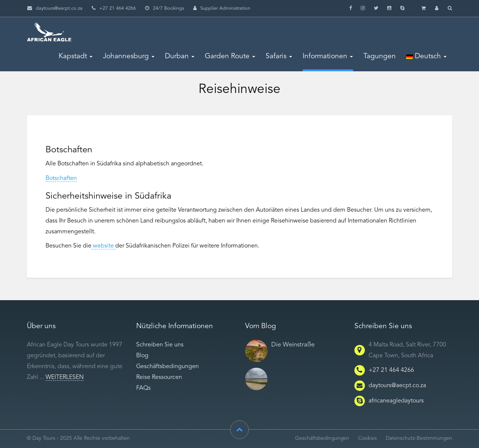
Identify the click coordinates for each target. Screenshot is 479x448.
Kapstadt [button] (76, 56)
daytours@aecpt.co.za (59, 8)
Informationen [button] (328, 56)
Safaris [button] (279, 56)
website (103, 246)
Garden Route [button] (230, 56)
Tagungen (380, 56)
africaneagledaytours (396, 401)
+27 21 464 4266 (391, 370)
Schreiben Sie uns (160, 345)
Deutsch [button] (426, 56)
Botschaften (61, 178)
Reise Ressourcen (159, 377)
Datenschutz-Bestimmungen (419, 438)
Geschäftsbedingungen (168, 367)
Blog (142, 356)
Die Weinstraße (293, 345)
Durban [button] (180, 56)
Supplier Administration (222, 8)
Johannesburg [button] (129, 56)
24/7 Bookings (165, 8)
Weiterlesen (65, 377)
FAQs (143, 388)
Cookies (367, 438)
